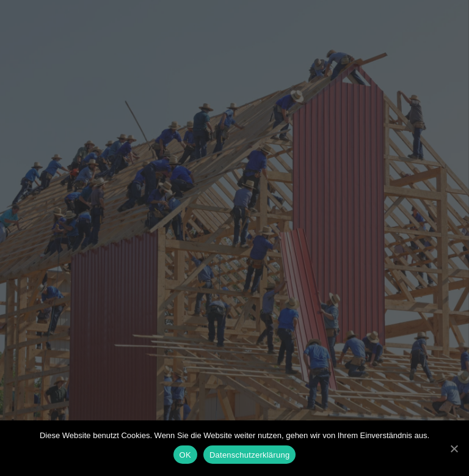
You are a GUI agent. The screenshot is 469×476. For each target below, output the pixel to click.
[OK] (454, 449)
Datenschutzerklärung (249, 455)
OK (185, 455)
